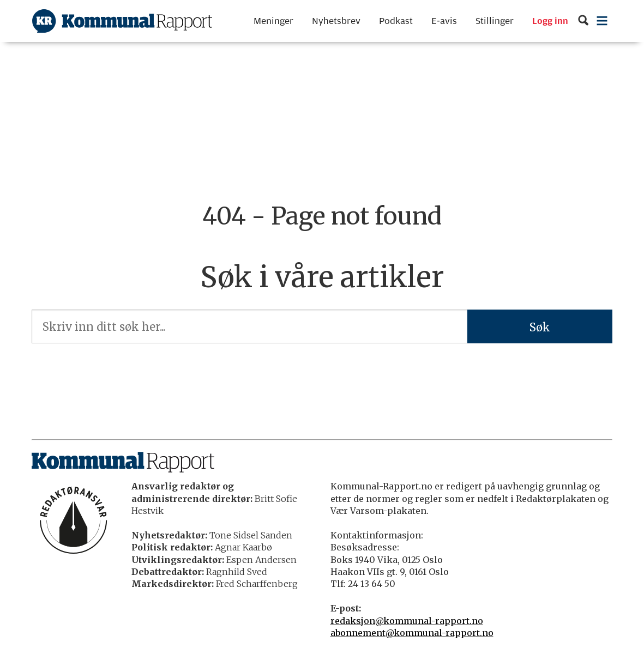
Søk (540, 327)
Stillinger (495, 21)
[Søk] (583, 21)
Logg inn (550, 21)
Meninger (273, 21)
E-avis (444, 21)
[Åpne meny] (602, 21)
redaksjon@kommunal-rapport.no (407, 621)
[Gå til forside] (122, 21)
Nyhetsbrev (336, 21)
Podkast (396, 21)
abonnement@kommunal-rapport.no (412, 633)
